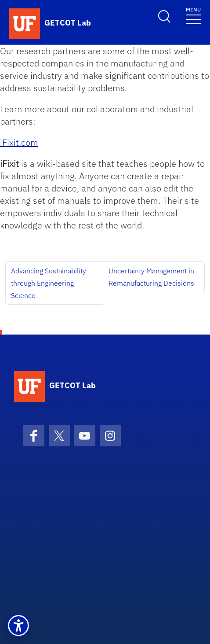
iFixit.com (19, 142)
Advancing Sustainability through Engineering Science (49, 283)
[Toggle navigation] (193, 15)
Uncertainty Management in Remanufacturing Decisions (151, 277)
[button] (18, 626)
